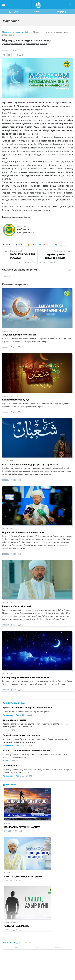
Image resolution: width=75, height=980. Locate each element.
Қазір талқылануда (14, 703)
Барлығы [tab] (59, 948)
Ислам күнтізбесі (23, 32)
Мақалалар (7, 32)
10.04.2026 (8, 930)
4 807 (14, 690)
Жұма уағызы (10, 922)
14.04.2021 (6, 347)
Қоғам (7, 824)
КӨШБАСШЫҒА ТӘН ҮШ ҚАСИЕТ (22, 827)
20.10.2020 (6, 690)
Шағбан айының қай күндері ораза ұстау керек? (30, 465)
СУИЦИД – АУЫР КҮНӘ (17, 926)
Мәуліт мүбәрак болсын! (17, 606)
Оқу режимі (10, 55)
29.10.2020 (6, 625)
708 (15, 831)
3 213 (14, 412)
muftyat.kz (23, 229)
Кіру (70, 270)
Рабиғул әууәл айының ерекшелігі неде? (26, 677)
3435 (28, 262)
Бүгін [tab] (17, 948)
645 (15, 880)
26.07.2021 (43, 262)
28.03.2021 (6, 412)
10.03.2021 (6, 554)
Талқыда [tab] (27, 943)
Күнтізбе (61, 12)
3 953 (14, 554)
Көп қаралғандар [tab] (11, 943)
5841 (50, 262)
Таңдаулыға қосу (4, 55)
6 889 (14, 480)
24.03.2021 (6, 480)
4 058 (14, 625)
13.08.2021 (6, 50)
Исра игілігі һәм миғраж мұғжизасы (23, 532)
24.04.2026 (8, 831)
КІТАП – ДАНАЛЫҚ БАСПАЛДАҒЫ (23, 877)
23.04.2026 (8, 880)
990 (15, 930)
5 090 (14, 50)
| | (20, 55)
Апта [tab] (37, 948)
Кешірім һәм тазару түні (16, 400)
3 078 (14, 347)
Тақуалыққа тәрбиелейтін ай (19, 335)
